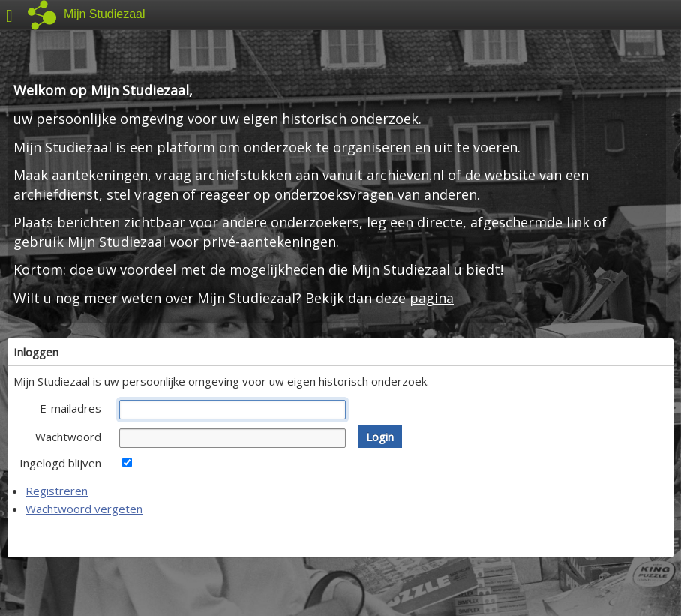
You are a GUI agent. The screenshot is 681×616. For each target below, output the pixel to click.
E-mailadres (70, 408)
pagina (432, 298)
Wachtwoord (68, 437)
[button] (380, 437)
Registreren (57, 491)
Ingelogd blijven (60, 463)
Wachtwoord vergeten (84, 509)
